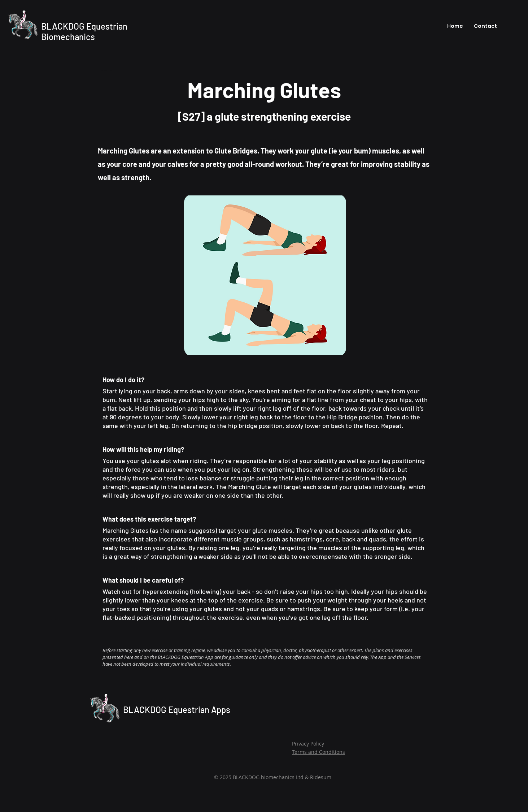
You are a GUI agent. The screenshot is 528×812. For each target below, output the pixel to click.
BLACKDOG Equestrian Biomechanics (84, 31)
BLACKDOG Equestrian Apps (177, 710)
